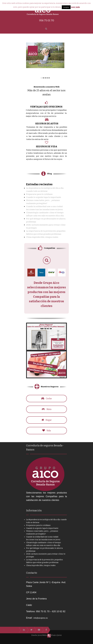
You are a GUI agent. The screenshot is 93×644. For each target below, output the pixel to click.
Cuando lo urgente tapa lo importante (44, 197)
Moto (47, 409)
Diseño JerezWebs (39, 635)
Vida (47, 431)
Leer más (75, 7)
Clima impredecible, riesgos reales (42, 237)
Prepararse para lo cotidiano (39, 194)
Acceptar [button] (66, 7)
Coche (46, 399)
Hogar (46, 420)
